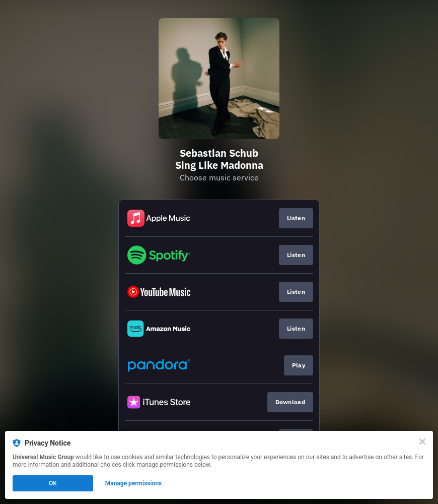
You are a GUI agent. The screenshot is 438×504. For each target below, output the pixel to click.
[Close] (422, 442)
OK (53, 483)
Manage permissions (134, 483)
